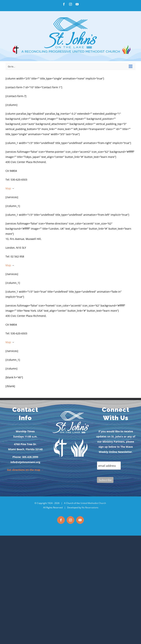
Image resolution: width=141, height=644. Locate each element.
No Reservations (90, 507)
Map (8, 188)
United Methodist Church (93, 503)
